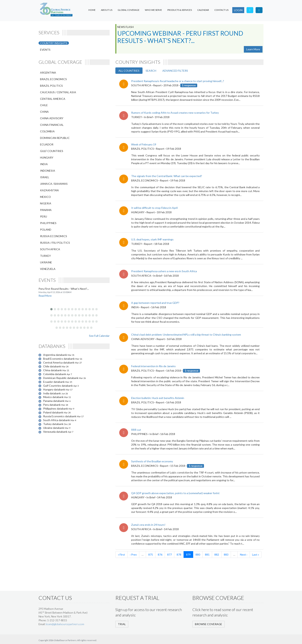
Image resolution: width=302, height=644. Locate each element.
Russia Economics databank (60, 416)
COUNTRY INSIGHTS (54, 43)
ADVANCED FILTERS (175, 71)
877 (169, 555)
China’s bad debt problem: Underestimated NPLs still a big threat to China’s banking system (186, 335)
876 (160, 555)
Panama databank (54, 401)
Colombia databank (55, 374)
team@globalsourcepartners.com (65, 624)
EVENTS (45, 50)
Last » (256, 555)
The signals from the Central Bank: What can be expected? (167, 176)
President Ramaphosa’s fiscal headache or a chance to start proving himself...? (178, 81)
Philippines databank (56, 408)
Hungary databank (54, 389)
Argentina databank (55, 355)
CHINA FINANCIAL (52, 125)
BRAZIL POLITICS (51, 86)
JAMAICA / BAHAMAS (54, 184)
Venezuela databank (56, 432)
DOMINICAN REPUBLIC (55, 138)
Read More (45, 296)
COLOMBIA (47, 131)
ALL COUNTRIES (129, 71)
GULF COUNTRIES (52, 151)
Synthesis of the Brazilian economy (152, 461)
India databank (52, 393)
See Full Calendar (99, 336)
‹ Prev (133, 555)
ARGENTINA (48, 73)
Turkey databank (54, 424)
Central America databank (59, 362)
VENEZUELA (48, 269)
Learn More (253, 49)
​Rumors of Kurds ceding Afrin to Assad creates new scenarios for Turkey (175, 113)
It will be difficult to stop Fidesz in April (154, 208)
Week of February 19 (144, 144)
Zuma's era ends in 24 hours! (148, 525)
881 (207, 555)
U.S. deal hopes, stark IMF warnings (152, 239)
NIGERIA (46, 203)
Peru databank (52, 405)
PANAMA (46, 210)
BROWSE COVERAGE (208, 624)
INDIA (44, 164)
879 (188, 555)
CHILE (44, 105)
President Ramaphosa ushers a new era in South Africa (164, 271)
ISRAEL (45, 177)
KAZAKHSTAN (49, 190)
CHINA (44, 112)
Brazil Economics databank (59, 359)
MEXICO (45, 197)
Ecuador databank (54, 382)
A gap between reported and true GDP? (155, 303)
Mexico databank (54, 397)
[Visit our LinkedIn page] (259, 10)
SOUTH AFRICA (50, 249)
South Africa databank (57, 420)
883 (226, 555)
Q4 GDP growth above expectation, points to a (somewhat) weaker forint (175, 493)
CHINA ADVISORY (52, 118)
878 (179, 555)
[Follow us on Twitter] (250, 10)
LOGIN (238, 10)
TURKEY (45, 256)
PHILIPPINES (48, 223)
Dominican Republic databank (61, 378)
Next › (244, 555)
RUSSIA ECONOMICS (54, 236)
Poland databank (53, 412)
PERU (44, 216)
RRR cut (136, 430)
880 (198, 555)
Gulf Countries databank (58, 386)
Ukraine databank (54, 428)
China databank (53, 370)
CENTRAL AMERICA (53, 99)
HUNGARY (47, 157)
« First (121, 555)
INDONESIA (48, 171)
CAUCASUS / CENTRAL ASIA (58, 92)
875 (151, 555)
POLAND (46, 230)
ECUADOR (47, 144)
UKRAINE (46, 262)
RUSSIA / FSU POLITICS (55, 243)
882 (217, 555)
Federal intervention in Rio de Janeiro (153, 366)
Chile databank (52, 366)
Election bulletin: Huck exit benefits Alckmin (158, 398)
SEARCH (151, 71)
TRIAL (122, 624)
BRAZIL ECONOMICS (53, 79)
